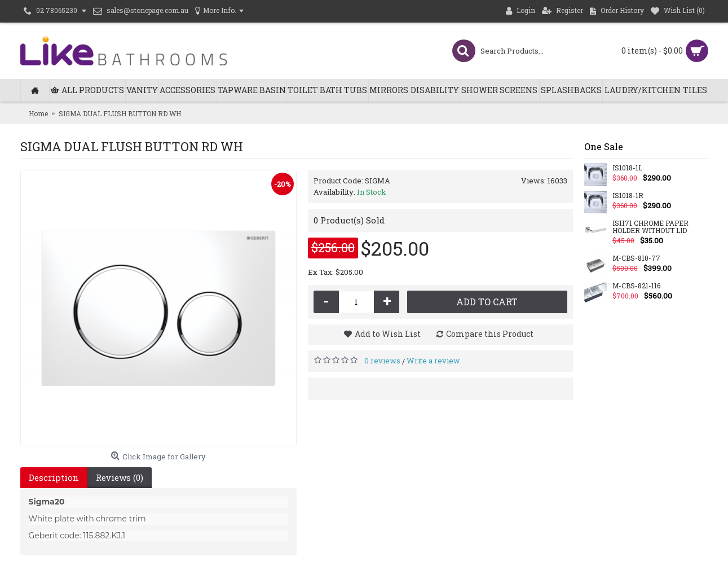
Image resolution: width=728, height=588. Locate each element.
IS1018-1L (627, 168)
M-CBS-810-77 (636, 258)
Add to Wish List (388, 334)
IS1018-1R (628, 196)
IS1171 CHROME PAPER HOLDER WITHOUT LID (650, 227)
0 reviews (382, 361)
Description (54, 477)
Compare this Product (490, 334)
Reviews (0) (120, 477)
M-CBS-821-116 (636, 286)
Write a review (433, 361)
